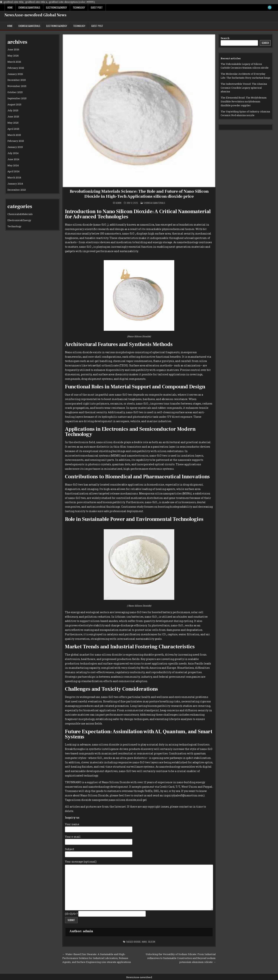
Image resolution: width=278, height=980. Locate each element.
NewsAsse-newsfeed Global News (35, 15)
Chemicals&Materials (29, 7)
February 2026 (16, 68)
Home (10, 7)
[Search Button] (269, 8)
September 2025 (17, 98)
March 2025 (14, 135)
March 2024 (14, 177)
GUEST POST (97, 7)
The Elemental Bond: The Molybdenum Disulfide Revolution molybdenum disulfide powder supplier (244, 101)
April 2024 (13, 171)
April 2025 (13, 129)
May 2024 (13, 165)
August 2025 (14, 104)
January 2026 (15, 74)
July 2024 (13, 153)
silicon (152, 942)
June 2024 (13, 159)
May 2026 (13, 56)
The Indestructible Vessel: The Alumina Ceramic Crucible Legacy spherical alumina (244, 88)
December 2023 (17, 190)
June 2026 (13, 49)
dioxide (137, 942)
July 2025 (13, 110)
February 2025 (16, 141)
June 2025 (13, 117)
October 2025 (15, 92)
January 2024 (15, 184)
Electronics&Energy (57, 7)
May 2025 (13, 123)
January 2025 (15, 147)
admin (118, 203)
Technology (79, 7)
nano (144, 942)
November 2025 (17, 86)
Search (225, 38)
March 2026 (14, 62)
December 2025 (17, 80)
